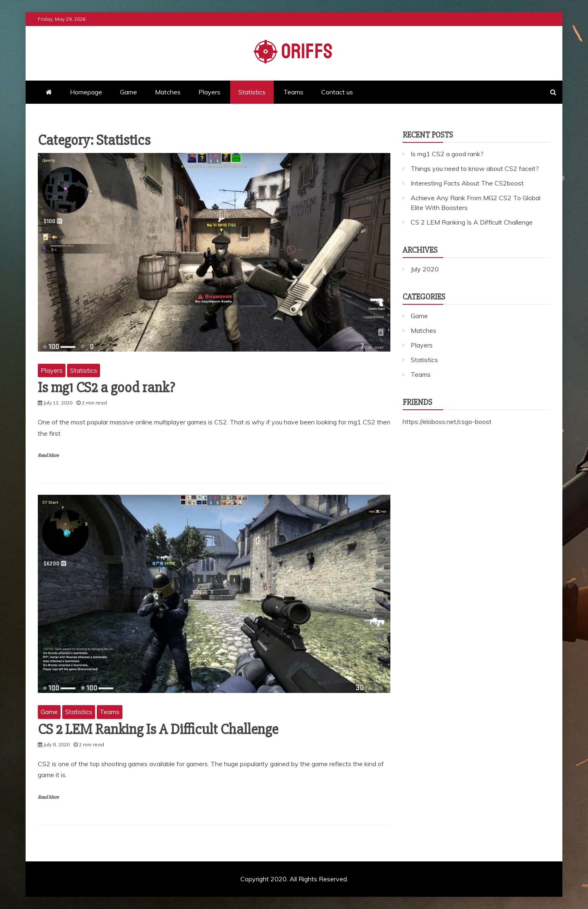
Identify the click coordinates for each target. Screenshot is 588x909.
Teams (293, 92)
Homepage (86, 92)
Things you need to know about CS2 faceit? (475, 168)
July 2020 (425, 269)
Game (128, 92)
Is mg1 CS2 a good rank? (106, 388)
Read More (48, 456)
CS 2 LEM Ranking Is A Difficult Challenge (158, 730)
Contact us (337, 92)
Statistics (252, 92)
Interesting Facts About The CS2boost (467, 183)
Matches (168, 92)
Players (209, 92)
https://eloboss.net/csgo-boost (447, 422)
